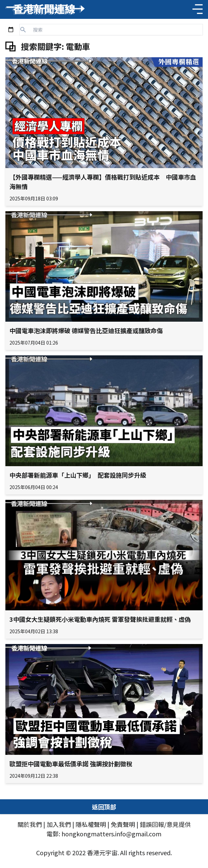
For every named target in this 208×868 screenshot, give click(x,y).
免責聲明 (123, 824)
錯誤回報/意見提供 (165, 824)
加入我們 (59, 824)
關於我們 (30, 824)
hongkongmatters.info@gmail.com (111, 834)
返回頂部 (104, 807)
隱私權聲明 (91, 824)
